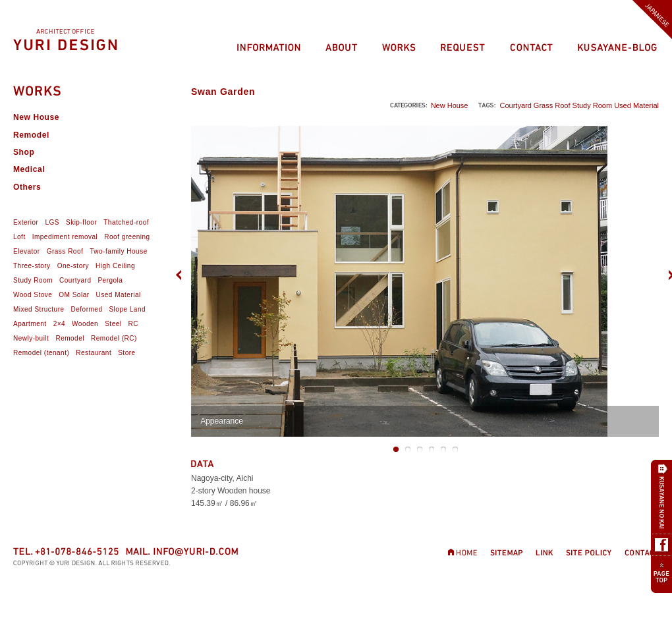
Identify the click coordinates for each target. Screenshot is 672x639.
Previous (182, 274)
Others (27, 187)
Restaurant (94, 353)
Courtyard (515, 105)
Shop (24, 152)
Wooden (85, 324)
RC (133, 324)
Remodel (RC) (114, 338)
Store (126, 353)
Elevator (27, 251)
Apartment (30, 324)
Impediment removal (65, 237)
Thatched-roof (126, 222)
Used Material (636, 105)
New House (450, 105)
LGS (52, 222)
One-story (73, 266)
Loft (19, 237)
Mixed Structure (39, 309)
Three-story (32, 266)
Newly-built (31, 338)
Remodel (31, 135)
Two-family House (118, 251)
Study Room (593, 105)
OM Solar (74, 295)
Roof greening (127, 237)
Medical (29, 169)
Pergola (110, 280)
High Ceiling (115, 266)
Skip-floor (81, 222)
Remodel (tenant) (41, 353)
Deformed (87, 309)
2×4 (59, 324)
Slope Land (127, 309)
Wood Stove (33, 295)
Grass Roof (552, 105)
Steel (113, 324)
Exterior (26, 222)
